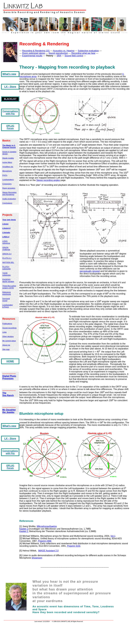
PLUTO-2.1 (7, 258)
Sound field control (74, 56)
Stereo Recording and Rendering (9, 193)
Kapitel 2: (24, 531)
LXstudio (6, 233)
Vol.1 (113, 536)
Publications (7, 324)
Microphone (7, 171)
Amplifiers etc (8, 167)
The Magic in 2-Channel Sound (9, 146)
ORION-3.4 (7, 254)
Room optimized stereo (34, 53)
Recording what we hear (83, 53)
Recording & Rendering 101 (36, 51)
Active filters (7, 162)
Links (4, 332)
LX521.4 (6, 237)
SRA (59, 56)
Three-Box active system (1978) (9, 287)
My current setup (9, 341)
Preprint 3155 (74, 546)
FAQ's (5, 175)
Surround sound (6, 300)
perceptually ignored (90, 271)
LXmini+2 (6, 228)
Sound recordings (9, 328)
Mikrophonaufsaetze (47, 526)
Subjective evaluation (88, 51)
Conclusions (7, 203)
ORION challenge (6, 249)
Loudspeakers (8, 180)
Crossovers (7, 184)
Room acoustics (9, 188)
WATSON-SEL (8, 262)
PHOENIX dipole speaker (8, 280)
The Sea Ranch (8, 394)
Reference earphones (7, 293)
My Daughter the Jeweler (9, 411)
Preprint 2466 (45, 541)
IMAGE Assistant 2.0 (48, 551)
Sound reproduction (58, 53)
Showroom (37, 558)
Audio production (9, 199)
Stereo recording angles (48, 180)
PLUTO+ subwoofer (7, 268)
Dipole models (8, 158)
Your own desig (9, 220)
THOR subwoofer (7, 274)
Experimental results (32, 56)
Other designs (8, 336)
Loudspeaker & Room (8, 306)
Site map (6, 349)
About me (6, 345)
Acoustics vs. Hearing (64, 51)
